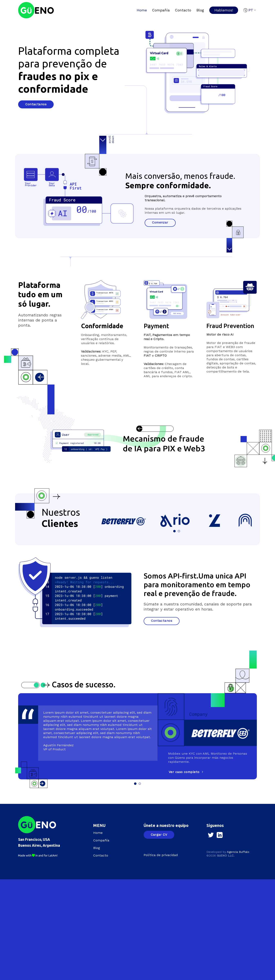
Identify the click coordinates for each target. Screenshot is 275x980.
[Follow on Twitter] (211, 835)
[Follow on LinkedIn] (220, 835)
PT (250, 10)
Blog (200, 10)
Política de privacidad (161, 855)
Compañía (161, 10)
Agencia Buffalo (238, 852)
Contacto (183, 10)
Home (142, 10)
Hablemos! (224, 10)
